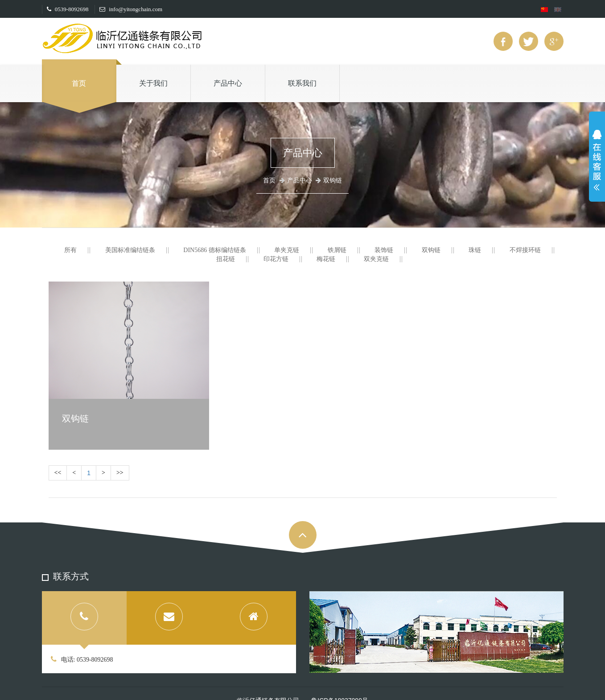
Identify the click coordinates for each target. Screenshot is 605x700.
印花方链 (276, 259)
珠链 (475, 250)
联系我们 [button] (302, 83)
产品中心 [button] (228, 83)
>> (120, 473)
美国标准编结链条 (130, 250)
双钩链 (431, 250)
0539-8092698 (68, 9)
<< (58, 473)
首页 (79, 83)
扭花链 (226, 259)
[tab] (84, 618)
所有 (70, 250)
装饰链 (384, 250)
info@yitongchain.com (131, 9)
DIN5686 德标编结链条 (214, 250)
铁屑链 (337, 250)
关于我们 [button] (153, 83)
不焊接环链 (525, 250)
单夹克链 (287, 250)
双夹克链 (376, 259)
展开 (597, 162)
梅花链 (326, 259)
